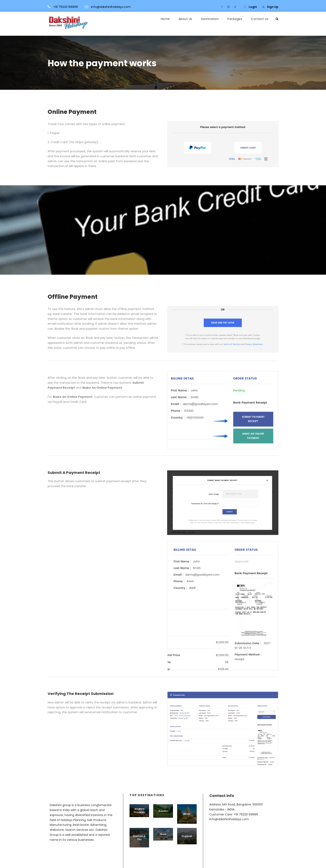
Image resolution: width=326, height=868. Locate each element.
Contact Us (260, 19)
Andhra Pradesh (139, 811)
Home (165, 19)
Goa (163, 834)
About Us (185, 19)
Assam (163, 811)
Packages (235, 19)
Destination (210, 19)
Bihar (187, 814)
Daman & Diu (139, 838)
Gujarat (187, 836)
